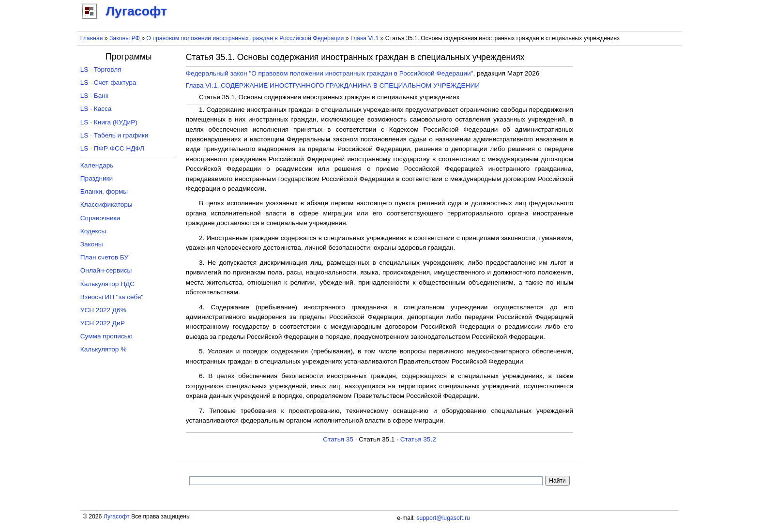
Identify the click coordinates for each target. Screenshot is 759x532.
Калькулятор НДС (107, 284)
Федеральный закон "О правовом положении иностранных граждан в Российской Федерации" (330, 73)
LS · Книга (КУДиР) (109, 122)
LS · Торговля (101, 69)
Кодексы (93, 231)
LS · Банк (94, 96)
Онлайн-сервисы (106, 270)
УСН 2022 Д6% (103, 310)
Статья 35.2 (418, 439)
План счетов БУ (104, 257)
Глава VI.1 (364, 38)
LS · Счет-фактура (108, 83)
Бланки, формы (104, 191)
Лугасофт (117, 517)
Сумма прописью (106, 336)
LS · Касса (96, 109)
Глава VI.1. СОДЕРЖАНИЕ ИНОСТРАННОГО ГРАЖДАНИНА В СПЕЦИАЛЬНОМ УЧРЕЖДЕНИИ (333, 85)
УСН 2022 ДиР (103, 323)
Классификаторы (106, 205)
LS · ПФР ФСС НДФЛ (112, 148)
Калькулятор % (103, 349)
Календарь (97, 165)
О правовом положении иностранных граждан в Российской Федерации (245, 38)
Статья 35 (338, 439)
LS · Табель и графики (114, 135)
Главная (92, 38)
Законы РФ (125, 38)
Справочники (100, 218)
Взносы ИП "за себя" (112, 297)
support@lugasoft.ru (443, 518)
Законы (92, 244)
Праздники (97, 178)
